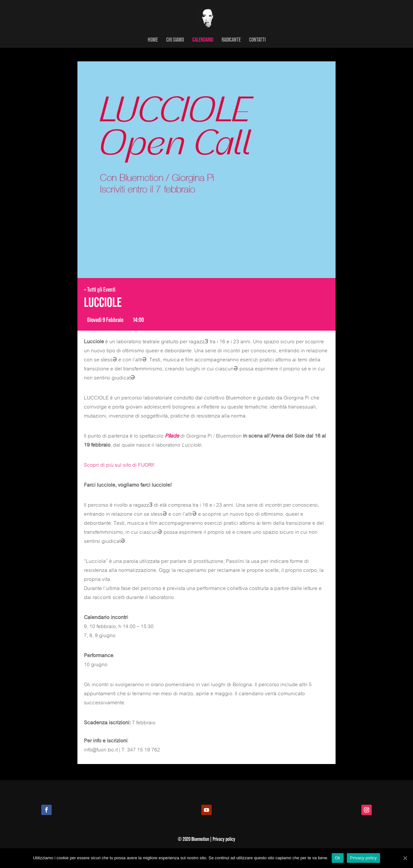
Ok (338, 858)
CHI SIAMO (175, 40)
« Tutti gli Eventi (100, 289)
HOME (153, 40)
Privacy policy (363, 858)
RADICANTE (231, 40)
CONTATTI (257, 40)
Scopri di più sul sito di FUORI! (119, 465)
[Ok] (405, 858)
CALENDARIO (203, 40)
